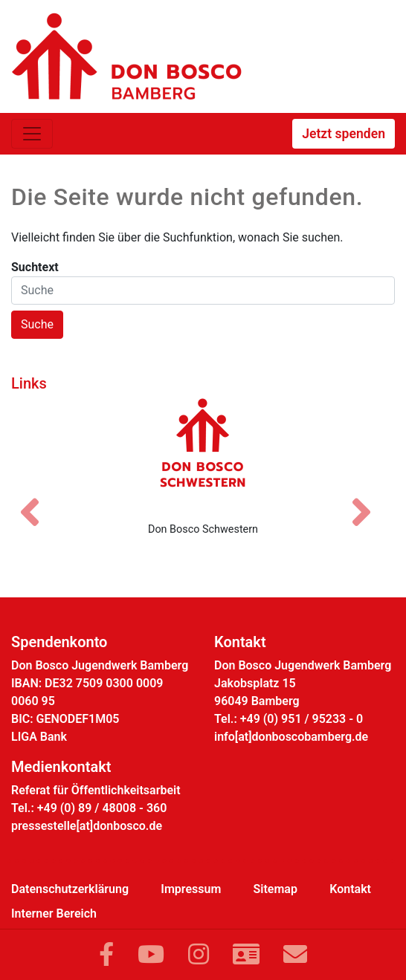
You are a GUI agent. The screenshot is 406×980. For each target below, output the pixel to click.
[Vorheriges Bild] (37, 499)
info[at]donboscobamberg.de (291, 737)
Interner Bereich (54, 914)
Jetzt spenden (344, 134)
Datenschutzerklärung (70, 889)
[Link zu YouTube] (151, 955)
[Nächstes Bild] (369, 499)
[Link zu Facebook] (106, 955)
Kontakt (350, 889)
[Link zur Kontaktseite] (246, 955)
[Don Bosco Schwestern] (203, 454)
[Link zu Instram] (199, 955)
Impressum (191, 889)
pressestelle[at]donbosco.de (87, 826)
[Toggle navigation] (32, 134)
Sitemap (275, 889)
